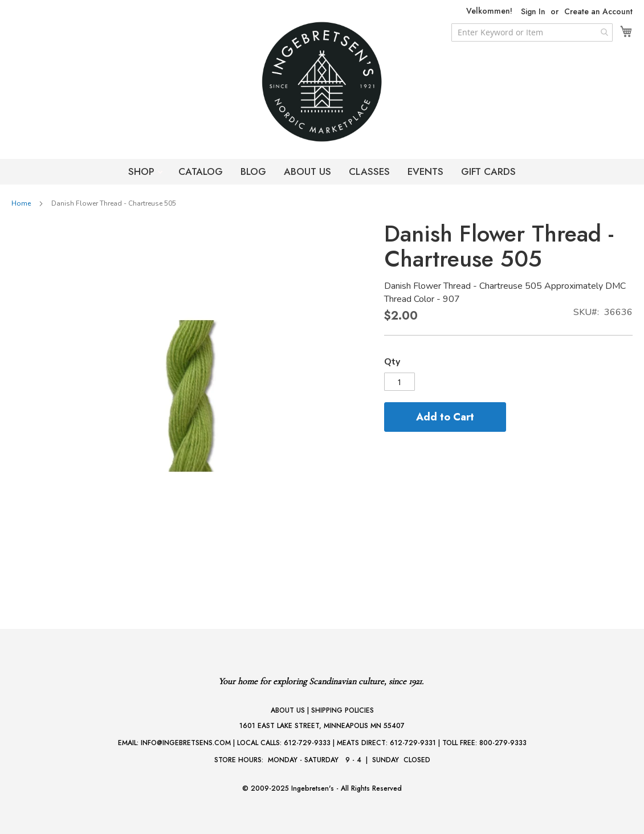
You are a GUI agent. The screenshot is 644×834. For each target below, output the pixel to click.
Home (21, 203)
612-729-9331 (413, 743)
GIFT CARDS (488, 171)
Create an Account (598, 12)
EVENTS (425, 171)
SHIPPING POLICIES (343, 710)
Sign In (533, 12)
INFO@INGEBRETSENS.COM (186, 743)
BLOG (253, 171)
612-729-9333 (307, 743)
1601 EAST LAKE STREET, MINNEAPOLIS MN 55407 (322, 726)
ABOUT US (307, 171)
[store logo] (322, 82)
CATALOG (201, 171)
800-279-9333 (503, 743)
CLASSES (369, 171)
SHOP (143, 171)
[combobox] (532, 32)
